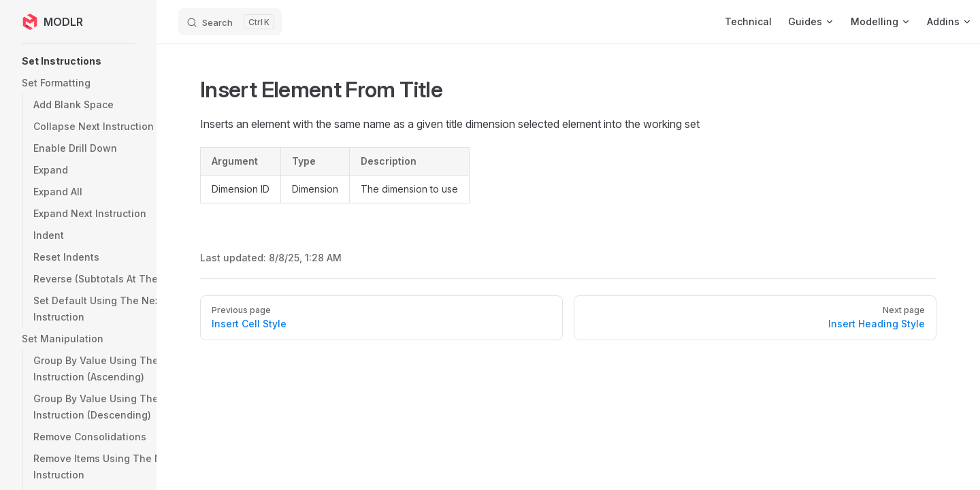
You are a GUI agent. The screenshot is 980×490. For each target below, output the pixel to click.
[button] (112, 61)
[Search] (230, 22)
